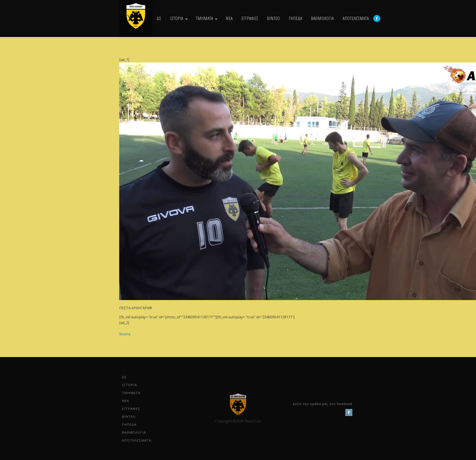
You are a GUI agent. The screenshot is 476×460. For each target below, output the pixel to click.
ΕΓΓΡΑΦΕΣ (250, 18)
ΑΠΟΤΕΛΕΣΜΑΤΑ (356, 18)
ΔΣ (159, 18)
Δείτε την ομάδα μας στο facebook (322, 404)
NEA (229, 18)
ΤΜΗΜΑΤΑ (205, 18)
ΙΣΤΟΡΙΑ (177, 18)
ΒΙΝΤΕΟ (274, 18)
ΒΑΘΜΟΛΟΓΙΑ (322, 18)
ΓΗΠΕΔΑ (296, 18)
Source (125, 334)
